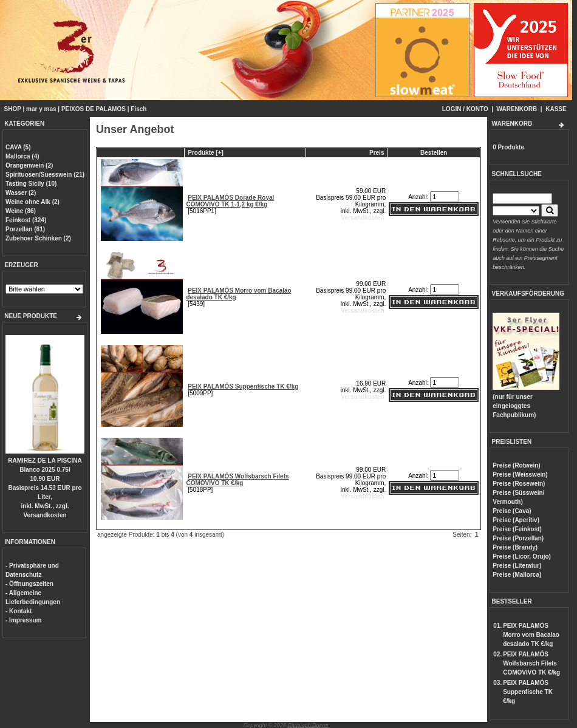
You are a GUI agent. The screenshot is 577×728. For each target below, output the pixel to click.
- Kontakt (19, 611)
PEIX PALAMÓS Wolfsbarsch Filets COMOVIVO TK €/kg (237, 480)
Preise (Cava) (512, 511)
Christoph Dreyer (308, 725)
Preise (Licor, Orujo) (522, 556)
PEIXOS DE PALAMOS (94, 109)
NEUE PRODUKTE (31, 316)
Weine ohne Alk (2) (32, 202)
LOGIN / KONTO (465, 109)
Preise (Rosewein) (519, 484)
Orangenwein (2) (29, 165)
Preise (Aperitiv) (516, 520)
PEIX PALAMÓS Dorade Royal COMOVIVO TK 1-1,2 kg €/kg (230, 201)
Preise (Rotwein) (516, 465)
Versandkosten (45, 515)
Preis (377, 153)
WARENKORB (517, 109)
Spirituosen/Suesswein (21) (45, 175)
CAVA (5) (18, 147)
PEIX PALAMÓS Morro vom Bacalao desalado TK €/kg (531, 635)
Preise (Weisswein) (520, 475)
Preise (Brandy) (515, 547)
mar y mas (41, 109)
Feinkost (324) (26, 220)
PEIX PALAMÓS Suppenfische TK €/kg (243, 386)
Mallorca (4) (22, 156)
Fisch (138, 109)
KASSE (556, 109)
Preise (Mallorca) (517, 575)
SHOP (13, 109)
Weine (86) (21, 211)
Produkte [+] (206, 153)
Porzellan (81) (25, 229)
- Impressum (23, 620)
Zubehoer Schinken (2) (38, 238)
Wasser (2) (21, 193)
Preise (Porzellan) (518, 538)
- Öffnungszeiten (29, 584)
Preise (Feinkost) (517, 529)
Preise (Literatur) (517, 566)
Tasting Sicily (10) (31, 184)
